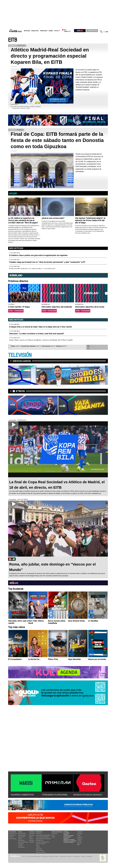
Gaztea (20, 839)
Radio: (20, 832)
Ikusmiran (32, 840)
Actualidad (32, 833)
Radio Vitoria (21, 837)
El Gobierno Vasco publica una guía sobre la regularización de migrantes (38, 255)
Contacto (83, 856)
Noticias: (32, 832)
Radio (51, 31)
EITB (13, 40)
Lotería (66, 838)
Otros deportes (40, 850)
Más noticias (16, 248)
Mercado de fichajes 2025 (43, 842)
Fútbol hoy (39, 833)
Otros (57, 31)
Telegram (80, 839)
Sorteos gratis (68, 836)
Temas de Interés (69, 840)
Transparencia (76, 856)
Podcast (20, 845)
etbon (20, 391)
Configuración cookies (66, 856)
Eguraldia (32, 842)
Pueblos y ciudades (70, 841)
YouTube (79, 843)
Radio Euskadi (22, 835)
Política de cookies (54, 856)
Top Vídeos (54, 833)
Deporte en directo (41, 852)
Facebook (80, 834)
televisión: (12, 832)
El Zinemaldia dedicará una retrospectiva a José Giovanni (32, 269)
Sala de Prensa (68, 842)
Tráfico (66, 834)
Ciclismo (38, 847)
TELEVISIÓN (20, 355)
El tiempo (66, 833)
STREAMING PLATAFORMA (55, 795)
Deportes (35, 31)
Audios (53, 837)
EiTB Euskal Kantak (23, 842)
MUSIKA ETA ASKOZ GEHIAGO (88, 795)
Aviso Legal (45, 856)
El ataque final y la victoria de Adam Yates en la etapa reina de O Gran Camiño (41, 327)
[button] (106, 293)
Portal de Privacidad (35, 856)
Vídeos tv (11, 837)
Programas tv (12, 835)
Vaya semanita (13, 839)
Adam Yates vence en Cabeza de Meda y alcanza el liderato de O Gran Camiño (41, 340)
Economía (32, 835)
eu (104, 32)
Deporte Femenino (41, 844)
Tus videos (92, 348)
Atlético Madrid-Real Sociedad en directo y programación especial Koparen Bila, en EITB (50, 56)
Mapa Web (90, 856)
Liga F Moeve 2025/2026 (42, 837)
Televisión (44, 31)
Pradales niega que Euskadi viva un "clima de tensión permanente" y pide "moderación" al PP (47, 262)
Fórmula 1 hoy (40, 840)
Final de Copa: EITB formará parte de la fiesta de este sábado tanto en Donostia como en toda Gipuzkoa (57, 140)
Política (31, 837)
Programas (21, 844)
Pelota (38, 845)
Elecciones (67, 837)
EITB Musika (21, 840)
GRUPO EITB (92, 31)
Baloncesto (39, 849)
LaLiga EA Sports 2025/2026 (43, 835)
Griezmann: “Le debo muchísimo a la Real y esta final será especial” (37, 334)
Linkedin (79, 841)
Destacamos (22, 361)
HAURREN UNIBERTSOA (22, 795)
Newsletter (80, 832)
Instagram (80, 837)
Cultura (31, 839)
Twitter (79, 835)
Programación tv (13, 833)
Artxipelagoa (21, 847)
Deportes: (39, 832)
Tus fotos (92, 346)
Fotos (53, 835)
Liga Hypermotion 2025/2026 (43, 839)
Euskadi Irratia (22, 833)
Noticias (27, 31)
